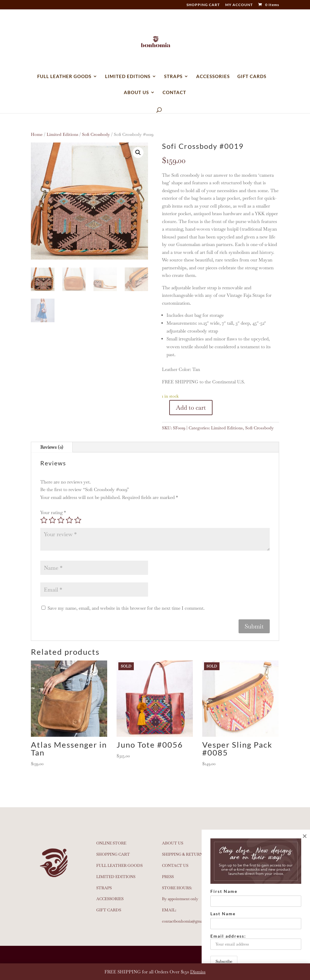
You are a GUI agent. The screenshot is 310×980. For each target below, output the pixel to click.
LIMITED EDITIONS (128, 77)
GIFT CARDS (252, 77)
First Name (224, 891)
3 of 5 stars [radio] (61, 520)
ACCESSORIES (213, 77)
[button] (138, 152)
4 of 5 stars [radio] (69, 520)
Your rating (53, 512)
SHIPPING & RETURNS (183, 854)
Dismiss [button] (198, 972)
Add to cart (191, 408)
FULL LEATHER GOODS (64, 77)
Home (37, 134)
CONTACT (174, 93)
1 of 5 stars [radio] (44, 520)
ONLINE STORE (111, 843)
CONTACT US (175, 865)
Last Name (223, 914)
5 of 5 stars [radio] (78, 520)
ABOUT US (136, 93)
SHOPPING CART (203, 5)
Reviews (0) (52, 447)
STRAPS (173, 77)
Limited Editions (62, 134)
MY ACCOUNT (239, 5)
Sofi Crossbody (96, 134)
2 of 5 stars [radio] (52, 520)
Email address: (256, 942)
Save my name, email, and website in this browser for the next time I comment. (126, 608)
